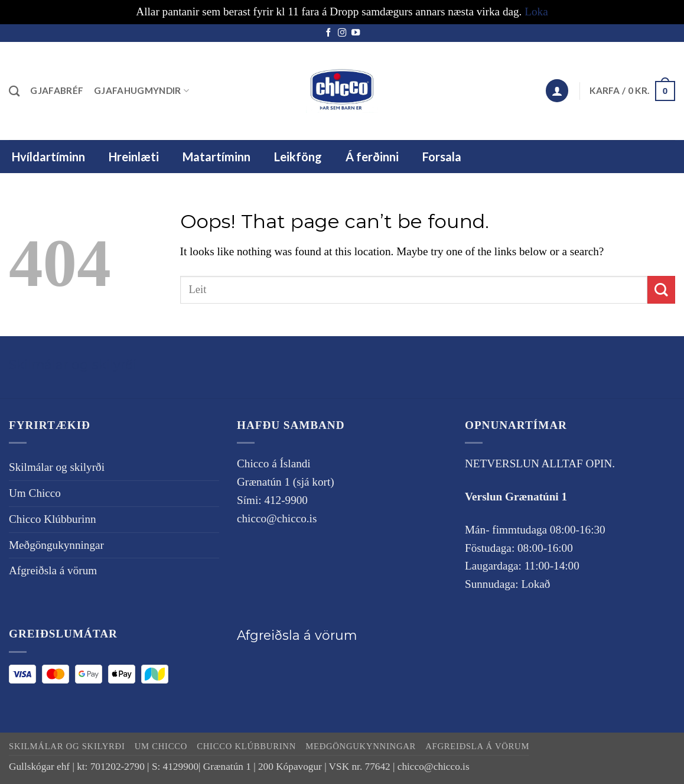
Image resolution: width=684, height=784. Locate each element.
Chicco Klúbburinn (53, 519)
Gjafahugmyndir (141, 91)
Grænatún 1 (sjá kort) (286, 482)
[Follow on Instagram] (342, 33)
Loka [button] (536, 12)
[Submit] (661, 290)
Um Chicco (35, 493)
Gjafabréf (57, 90)
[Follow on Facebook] (328, 33)
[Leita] (14, 91)
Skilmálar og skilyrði (73, 365)
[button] (557, 91)
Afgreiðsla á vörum (53, 570)
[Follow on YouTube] (356, 33)
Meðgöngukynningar (56, 545)
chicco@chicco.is (277, 518)
